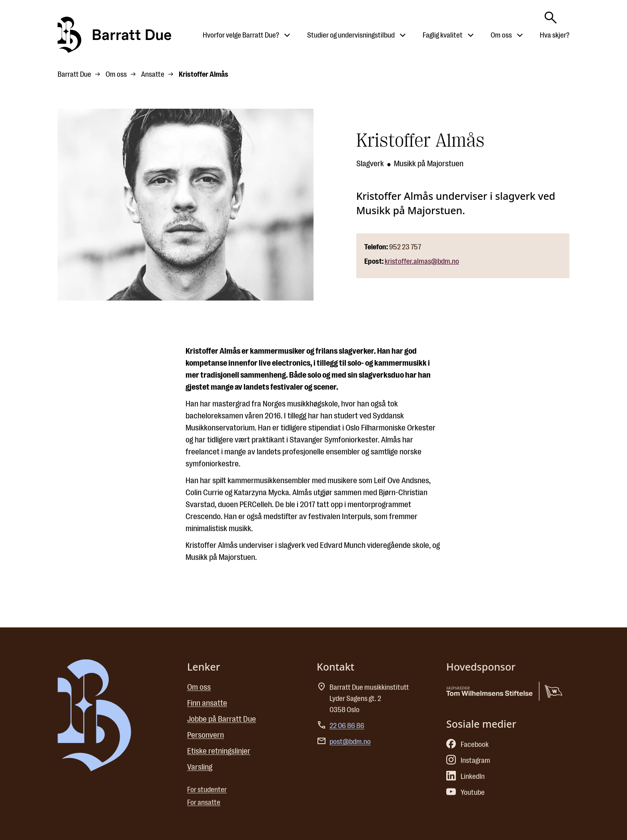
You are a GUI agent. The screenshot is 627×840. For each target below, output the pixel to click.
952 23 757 (405, 247)
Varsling (200, 767)
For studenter (207, 790)
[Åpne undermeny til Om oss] (520, 35)
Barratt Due (74, 74)
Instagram (468, 760)
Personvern (206, 735)
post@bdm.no (350, 742)
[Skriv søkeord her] (551, 15)
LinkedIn (465, 776)
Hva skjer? (555, 35)
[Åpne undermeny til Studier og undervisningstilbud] (403, 35)
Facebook (467, 744)
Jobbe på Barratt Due (222, 719)
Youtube (465, 792)
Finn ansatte (207, 703)
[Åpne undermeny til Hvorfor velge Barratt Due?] (287, 35)
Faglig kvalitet (443, 35)
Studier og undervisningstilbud (351, 35)
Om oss (501, 35)
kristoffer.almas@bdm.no (422, 261)
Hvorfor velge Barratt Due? (241, 35)
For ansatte (204, 802)
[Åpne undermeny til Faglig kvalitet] (471, 35)
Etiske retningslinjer (219, 751)
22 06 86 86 (347, 726)
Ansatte (153, 74)
